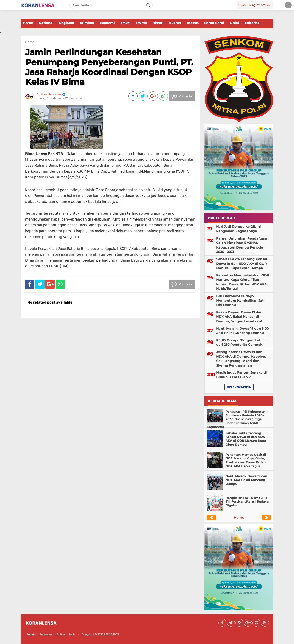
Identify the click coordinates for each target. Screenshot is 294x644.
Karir (72, 634)
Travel (125, 23)
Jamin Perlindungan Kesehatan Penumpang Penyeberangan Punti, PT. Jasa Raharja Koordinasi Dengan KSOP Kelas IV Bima (109, 67)
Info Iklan (60, 634)
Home (28, 23)
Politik (141, 23)
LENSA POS (111, 634)
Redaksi (31, 634)
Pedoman (45, 634)
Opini (234, 23)
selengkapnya (239, 387)
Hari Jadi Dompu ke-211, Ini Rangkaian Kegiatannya (238, 229)
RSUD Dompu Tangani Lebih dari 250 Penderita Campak (240, 343)
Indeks (193, 23)
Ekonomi (107, 23)
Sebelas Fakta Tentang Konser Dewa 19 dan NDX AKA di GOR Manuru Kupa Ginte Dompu (242, 264)
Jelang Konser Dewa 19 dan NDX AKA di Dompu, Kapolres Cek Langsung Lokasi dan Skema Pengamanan (241, 359)
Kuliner (175, 23)
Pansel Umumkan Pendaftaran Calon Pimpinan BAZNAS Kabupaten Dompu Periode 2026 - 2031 (242, 245)
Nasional (46, 23)
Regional (66, 23)
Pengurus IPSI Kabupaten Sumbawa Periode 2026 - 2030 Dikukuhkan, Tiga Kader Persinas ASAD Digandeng (236, 419)
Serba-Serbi (214, 23)
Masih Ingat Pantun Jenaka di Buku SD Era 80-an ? (241, 375)
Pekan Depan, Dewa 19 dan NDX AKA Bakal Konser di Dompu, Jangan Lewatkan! (239, 317)
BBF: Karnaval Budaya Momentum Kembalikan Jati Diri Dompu (240, 300)
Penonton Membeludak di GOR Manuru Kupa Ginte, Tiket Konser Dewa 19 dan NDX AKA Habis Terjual (243, 282)
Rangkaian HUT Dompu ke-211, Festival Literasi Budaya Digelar (247, 502)
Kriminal (87, 23)
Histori (158, 23)
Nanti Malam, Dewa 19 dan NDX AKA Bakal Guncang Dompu (243, 331)
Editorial (252, 23)
